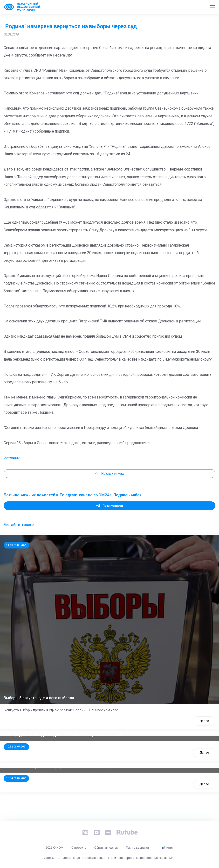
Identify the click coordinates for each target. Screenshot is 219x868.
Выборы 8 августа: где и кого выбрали (39, 698)
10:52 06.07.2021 (16, 747)
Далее (204, 721)
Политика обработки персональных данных (141, 858)
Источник (12, 458)
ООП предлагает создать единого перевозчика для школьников (63, 735)
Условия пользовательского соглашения (74, 858)
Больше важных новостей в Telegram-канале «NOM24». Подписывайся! (73, 495)
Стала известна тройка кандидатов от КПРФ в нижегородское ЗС (64, 767)
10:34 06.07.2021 (16, 778)
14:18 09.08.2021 (16, 545)
